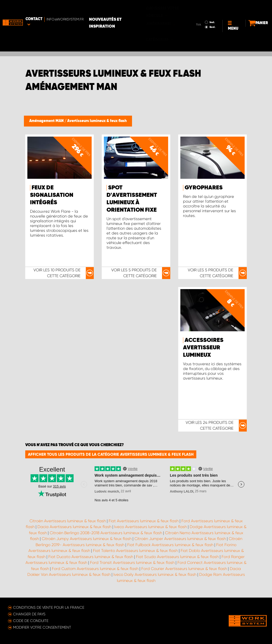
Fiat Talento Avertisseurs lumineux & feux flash (135, 551)
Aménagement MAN (47, 121)
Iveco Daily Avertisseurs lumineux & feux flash (155, 575)
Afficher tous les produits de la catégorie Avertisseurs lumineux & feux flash (111, 454)
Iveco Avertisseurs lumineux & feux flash (150, 527)
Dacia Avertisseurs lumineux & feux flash (74, 527)
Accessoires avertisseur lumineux (203, 348)
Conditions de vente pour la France (49, 607)
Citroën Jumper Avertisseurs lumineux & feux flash (180, 539)
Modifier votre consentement (42, 627)
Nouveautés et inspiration (130, 8)
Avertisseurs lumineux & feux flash (97, 121)
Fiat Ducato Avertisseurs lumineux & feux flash (91, 557)
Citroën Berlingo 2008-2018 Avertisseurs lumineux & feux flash (106, 533)
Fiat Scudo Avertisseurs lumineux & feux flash (177, 557)
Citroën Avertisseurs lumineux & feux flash (68, 521)
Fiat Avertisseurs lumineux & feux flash (144, 521)
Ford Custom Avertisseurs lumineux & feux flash (95, 569)
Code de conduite (31, 621)
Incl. (192, 7)
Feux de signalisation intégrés (52, 195)
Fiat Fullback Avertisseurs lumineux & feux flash (170, 545)
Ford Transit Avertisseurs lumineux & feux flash (132, 563)
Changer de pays (29, 614)
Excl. (192, 12)
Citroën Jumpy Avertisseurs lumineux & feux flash (87, 539)
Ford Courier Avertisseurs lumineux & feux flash (184, 569)
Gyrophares (204, 188)
